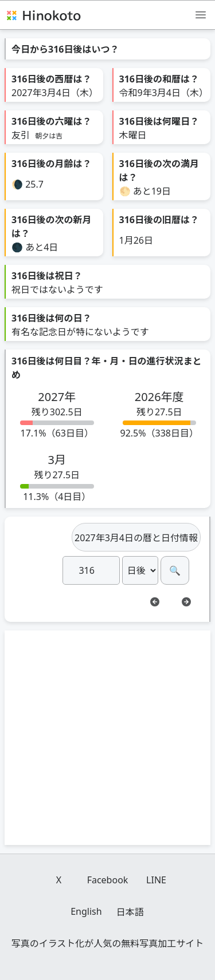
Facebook (108, 880)
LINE (156, 880)
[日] (91, 570)
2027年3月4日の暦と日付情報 (136, 538)
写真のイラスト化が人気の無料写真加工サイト (108, 943)
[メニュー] (201, 14)
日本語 (130, 912)
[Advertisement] (107, 738)
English (86, 911)
